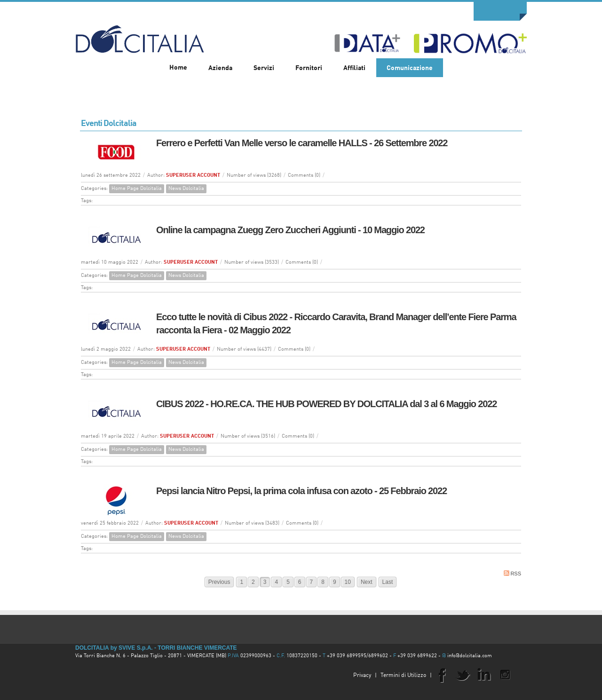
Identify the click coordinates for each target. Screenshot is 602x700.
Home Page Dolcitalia (137, 189)
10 (348, 582)
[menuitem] (220, 68)
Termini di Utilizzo (403, 676)
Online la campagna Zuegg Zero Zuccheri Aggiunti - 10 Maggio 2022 (290, 230)
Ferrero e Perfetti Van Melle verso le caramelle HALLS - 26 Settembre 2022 (302, 143)
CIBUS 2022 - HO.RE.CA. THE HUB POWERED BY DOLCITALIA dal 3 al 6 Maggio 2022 (326, 404)
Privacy (362, 676)
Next (367, 582)
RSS (512, 573)
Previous (219, 582)
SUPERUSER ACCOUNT (193, 176)
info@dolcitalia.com (470, 656)
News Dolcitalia (186, 189)
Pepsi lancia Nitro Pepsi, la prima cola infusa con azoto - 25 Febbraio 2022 (301, 491)
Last (388, 582)
